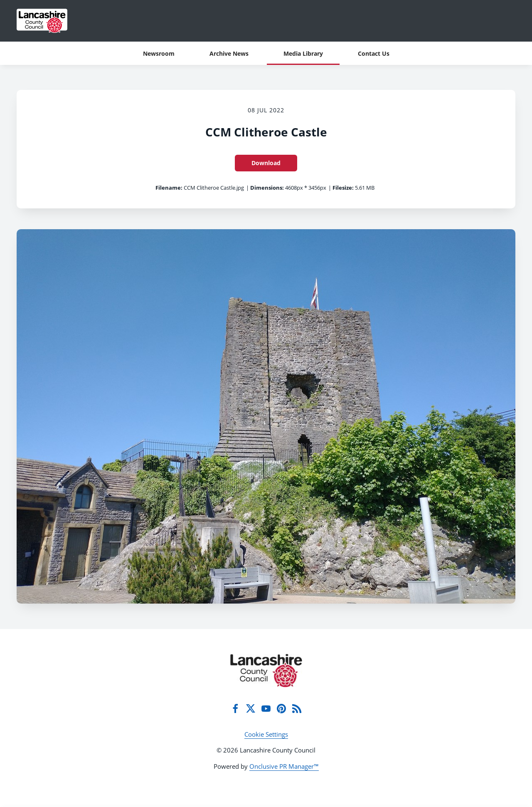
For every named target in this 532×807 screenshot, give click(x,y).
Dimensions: (267, 188)
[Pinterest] (281, 708)
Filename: (169, 188)
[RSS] (297, 708)
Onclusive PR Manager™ (284, 766)
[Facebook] (235, 708)
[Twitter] (251, 708)
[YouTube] (266, 708)
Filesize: (343, 188)
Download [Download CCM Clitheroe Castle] (266, 163)
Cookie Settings (266, 734)
